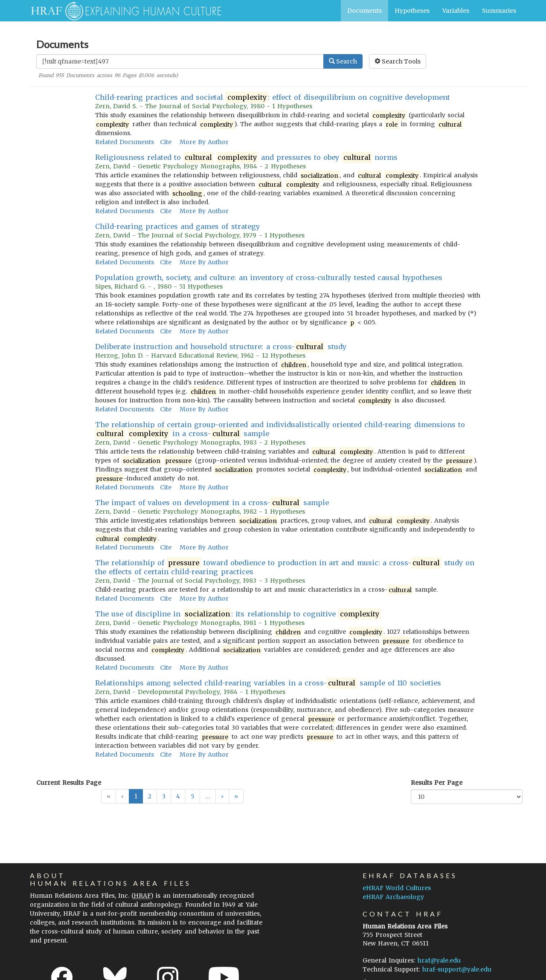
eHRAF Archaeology (393, 897)
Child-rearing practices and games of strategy (177, 226)
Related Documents (125, 142)
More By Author (204, 142)
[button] (222, 796)
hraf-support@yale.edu (457, 969)
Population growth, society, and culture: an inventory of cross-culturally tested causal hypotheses (269, 278)
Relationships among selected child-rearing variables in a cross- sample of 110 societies (268, 683)
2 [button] (150, 796)
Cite (166, 142)
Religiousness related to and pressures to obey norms (247, 158)
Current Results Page (69, 783)
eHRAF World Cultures (397, 888)
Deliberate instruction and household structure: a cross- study (221, 347)
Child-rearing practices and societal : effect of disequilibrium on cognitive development (273, 97)
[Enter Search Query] (180, 61)
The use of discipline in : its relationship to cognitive (238, 614)
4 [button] (178, 796)
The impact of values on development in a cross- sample (212, 503)
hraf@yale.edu (439, 960)
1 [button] (136, 796)
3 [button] (164, 796)
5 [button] (193, 796)
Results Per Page (437, 783)
